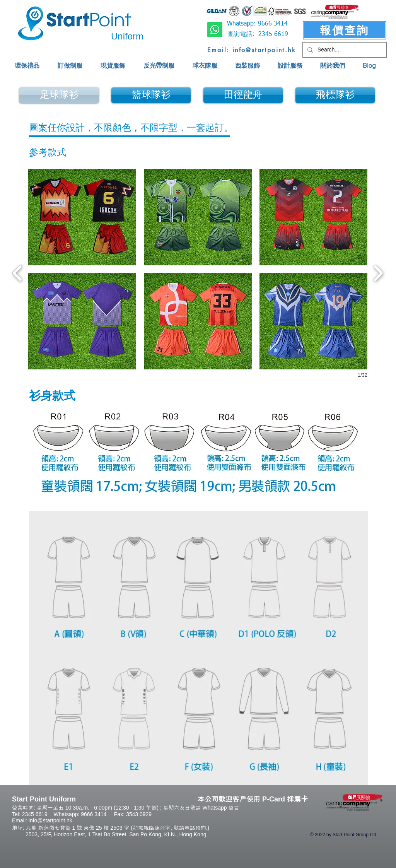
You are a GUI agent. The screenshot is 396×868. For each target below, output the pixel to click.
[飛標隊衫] (335, 95)
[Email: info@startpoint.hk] (252, 50)
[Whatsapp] (215, 30)
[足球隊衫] (59, 95)
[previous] (18, 272)
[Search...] (344, 50)
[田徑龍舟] (243, 95)
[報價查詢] (345, 30)
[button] (82, 217)
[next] (378, 272)
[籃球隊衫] (151, 95)
